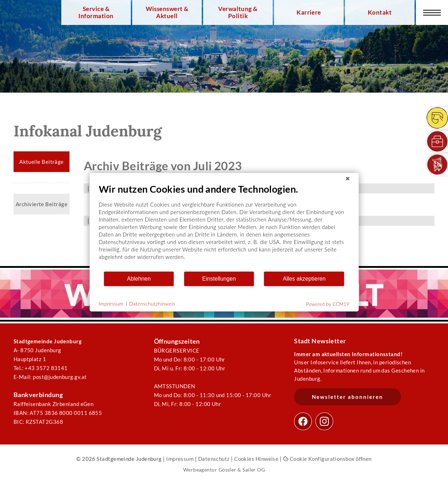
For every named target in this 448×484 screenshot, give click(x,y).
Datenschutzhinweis (152, 304)
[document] (224, 227)
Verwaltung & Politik (238, 12)
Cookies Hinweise (256, 459)
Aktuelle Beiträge (42, 162)
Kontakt (380, 12)
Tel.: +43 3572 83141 (41, 368)
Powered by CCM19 (328, 304)
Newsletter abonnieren (347, 397)
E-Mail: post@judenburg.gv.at (50, 377)
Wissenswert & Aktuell (167, 12)
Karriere (309, 12)
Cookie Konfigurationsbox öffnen (327, 459)
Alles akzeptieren (304, 279)
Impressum (180, 459)
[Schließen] (347, 178)
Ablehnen (139, 279)
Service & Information (96, 12)
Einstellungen (219, 279)
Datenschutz (214, 459)
